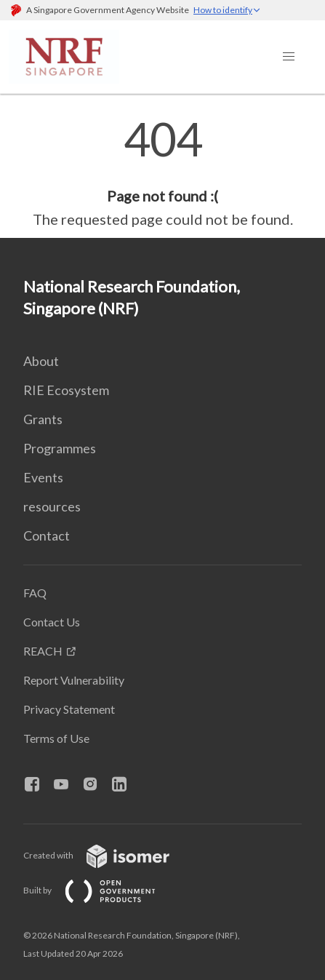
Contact (47, 535)
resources (52, 506)
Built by (101, 890)
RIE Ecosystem (66, 390)
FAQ (35, 593)
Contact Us (52, 622)
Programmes (60, 448)
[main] (162, 173)
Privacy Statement (69, 709)
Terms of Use (56, 738)
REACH (43, 651)
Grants (43, 419)
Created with (108, 855)
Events (43, 477)
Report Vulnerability (74, 680)
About (41, 361)
